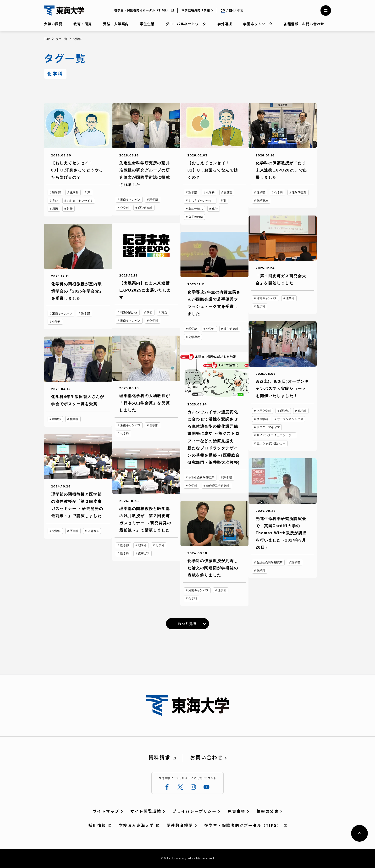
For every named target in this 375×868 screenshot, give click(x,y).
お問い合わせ (207, 758)
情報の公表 (268, 811)
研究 (149, 313)
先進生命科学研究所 (201, 478)
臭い (55, 201)
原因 (55, 209)
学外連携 (225, 24)
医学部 (125, 545)
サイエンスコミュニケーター (276, 435)
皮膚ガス (93, 531)
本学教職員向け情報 (196, 10)
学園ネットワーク (258, 24)
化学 (215, 209)
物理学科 (262, 419)
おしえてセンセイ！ (80, 201)
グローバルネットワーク (186, 24)
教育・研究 (83, 24)
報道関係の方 (129, 313)
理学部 (56, 193)
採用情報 (97, 826)
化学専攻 (262, 201)
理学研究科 (145, 208)
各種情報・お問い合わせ (304, 24)
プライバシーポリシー (194, 811)
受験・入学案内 (116, 24)
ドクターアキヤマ (268, 427)
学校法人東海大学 (136, 826)
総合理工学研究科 (218, 486)
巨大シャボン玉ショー (271, 443)
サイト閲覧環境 (146, 811)
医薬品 (228, 193)
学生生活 (147, 24)
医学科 (74, 531)
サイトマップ (106, 811)
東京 (164, 313)
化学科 (74, 193)
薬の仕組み (196, 209)
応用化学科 (264, 411)
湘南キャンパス (130, 200)
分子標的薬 (196, 217)
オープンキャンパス (290, 419)
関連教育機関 (180, 826)
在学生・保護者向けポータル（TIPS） (142, 10)
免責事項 (237, 811)
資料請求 (160, 758)
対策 (70, 209)
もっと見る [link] (187, 624)
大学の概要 (53, 24)
